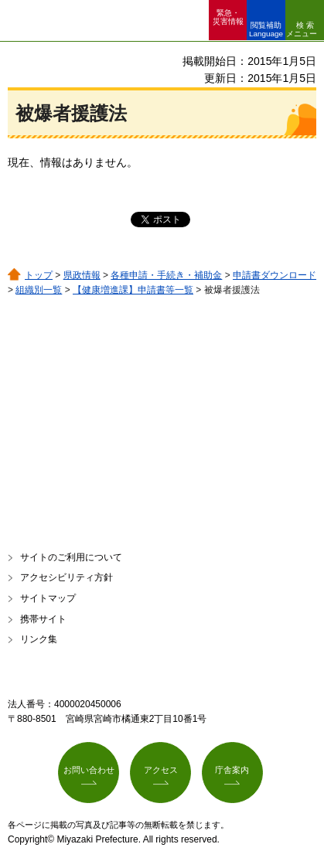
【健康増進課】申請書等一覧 (133, 290)
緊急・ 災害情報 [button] (228, 17)
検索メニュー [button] (302, 29)
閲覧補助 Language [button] (266, 29)
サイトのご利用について (71, 557)
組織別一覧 (39, 290)
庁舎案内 (232, 770)
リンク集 (39, 639)
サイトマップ (48, 598)
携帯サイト (43, 619)
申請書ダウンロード (275, 275)
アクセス (161, 770)
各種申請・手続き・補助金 (166, 275)
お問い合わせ (89, 770)
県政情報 (82, 275)
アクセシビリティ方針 (67, 577)
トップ (39, 275)
